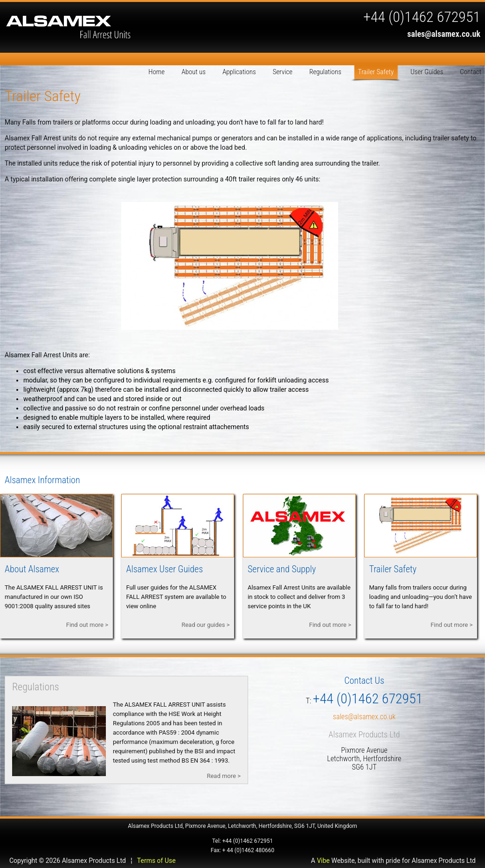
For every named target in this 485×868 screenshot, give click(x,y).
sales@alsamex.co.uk (444, 34)
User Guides (427, 72)
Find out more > (87, 625)
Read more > (224, 776)
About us (194, 72)
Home (156, 72)
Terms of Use (156, 861)
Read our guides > (205, 625)
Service (283, 72)
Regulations (325, 72)
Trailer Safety (376, 72)
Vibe (323, 861)
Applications (239, 72)
